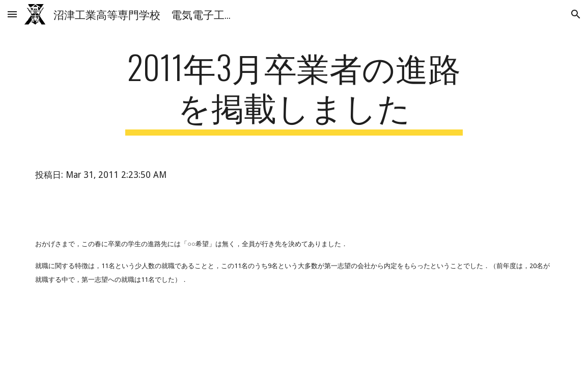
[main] (294, 91)
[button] (12, 14)
